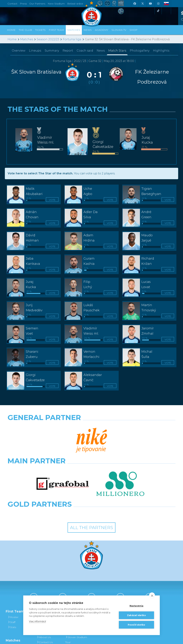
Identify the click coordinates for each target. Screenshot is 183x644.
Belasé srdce (75, 4)
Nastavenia (137, 606)
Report (68, 51)
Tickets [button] (40, 30)
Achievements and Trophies (47, 570)
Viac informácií (37, 621)
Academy (102, 30)
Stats (12, 572)
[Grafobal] (63, 442)
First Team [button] (56, 30)
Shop (133, 30)
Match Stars (117, 51)
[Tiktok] (158, 11)
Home (12, 39)
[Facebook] (135, 4)
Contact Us (45, 587)
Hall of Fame (46, 577)
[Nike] (91, 427)
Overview (19, 51)
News (88, 30)
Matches (27, 39)
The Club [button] (25, 30)
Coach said (85, 51)
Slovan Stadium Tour (76, 585)
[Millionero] (120, 442)
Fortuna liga (72, 39)
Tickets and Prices (73, 565)
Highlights (161, 51)
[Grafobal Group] (113, 458)
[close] (152, 595)
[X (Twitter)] (142, 4)
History (42, 562)
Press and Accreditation (45, 595)
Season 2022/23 (48, 39)
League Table (17, 601)
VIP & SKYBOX (76, 577)
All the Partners (91, 472)
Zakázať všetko (136, 615)
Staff (11, 567)
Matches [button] (74, 30)
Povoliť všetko (137, 625)
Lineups (35, 51)
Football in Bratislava (73, 595)
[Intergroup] (70, 458)
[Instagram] (158, 4)
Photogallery (140, 51)
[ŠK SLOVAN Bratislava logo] (91, 13)
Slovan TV (119, 30)
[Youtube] (150, 4)
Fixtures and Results (16, 594)
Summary (52, 51)
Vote (52, 200)
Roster (13, 562)
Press (23, 4)
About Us (44, 582)
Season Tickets (76, 572)
